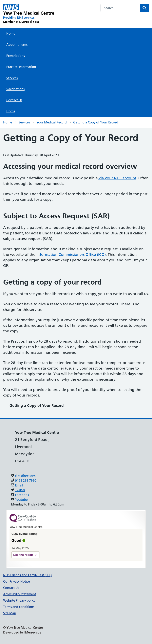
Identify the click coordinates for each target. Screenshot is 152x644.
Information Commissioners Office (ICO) (71, 255)
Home (11, 33)
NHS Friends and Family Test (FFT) (27, 575)
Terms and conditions (19, 607)
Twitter (20, 490)
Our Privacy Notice (17, 581)
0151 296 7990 (26, 481)
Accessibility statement (20, 594)
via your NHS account (117, 178)
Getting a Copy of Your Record (96, 122)
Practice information (21, 67)
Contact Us (14, 100)
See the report (23, 555)
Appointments (17, 45)
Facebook (22, 495)
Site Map (10, 613)
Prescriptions (16, 56)
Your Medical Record (52, 122)
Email (19, 485)
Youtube (21, 500)
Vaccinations (15, 89)
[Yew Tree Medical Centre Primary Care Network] (29, 14)
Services (12, 78)
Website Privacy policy (19, 600)
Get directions (25, 476)
